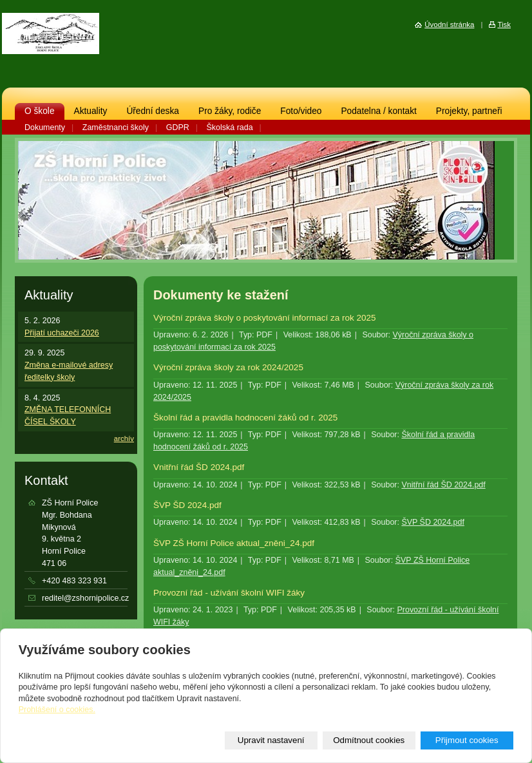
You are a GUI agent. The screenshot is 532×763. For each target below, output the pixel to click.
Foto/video (301, 111)
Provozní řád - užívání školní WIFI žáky (229, 593)
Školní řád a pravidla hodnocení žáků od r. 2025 (245, 418)
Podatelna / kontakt (378, 111)
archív (124, 438)
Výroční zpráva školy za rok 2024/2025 (228, 367)
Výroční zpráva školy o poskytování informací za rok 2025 (265, 318)
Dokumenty (45, 127)
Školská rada (230, 127)
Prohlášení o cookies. (57, 710)
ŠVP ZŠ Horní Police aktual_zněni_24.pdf (234, 543)
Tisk (504, 24)
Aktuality (91, 111)
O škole (40, 111)
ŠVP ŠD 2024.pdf (187, 505)
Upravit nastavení (271, 740)
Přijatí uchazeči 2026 (62, 333)
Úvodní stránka (449, 24)
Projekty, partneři (469, 111)
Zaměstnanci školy (116, 127)
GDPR (178, 127)
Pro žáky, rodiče (230, 111)
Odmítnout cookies (369, 740)
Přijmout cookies (467, 740)
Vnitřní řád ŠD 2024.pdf (199, 467)
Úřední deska (153, 111)
